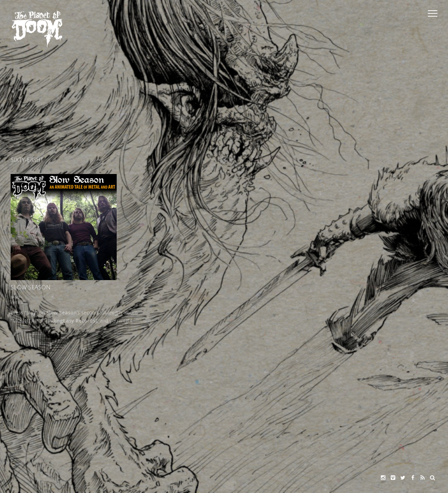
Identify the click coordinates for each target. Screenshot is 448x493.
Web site (20, 303)
